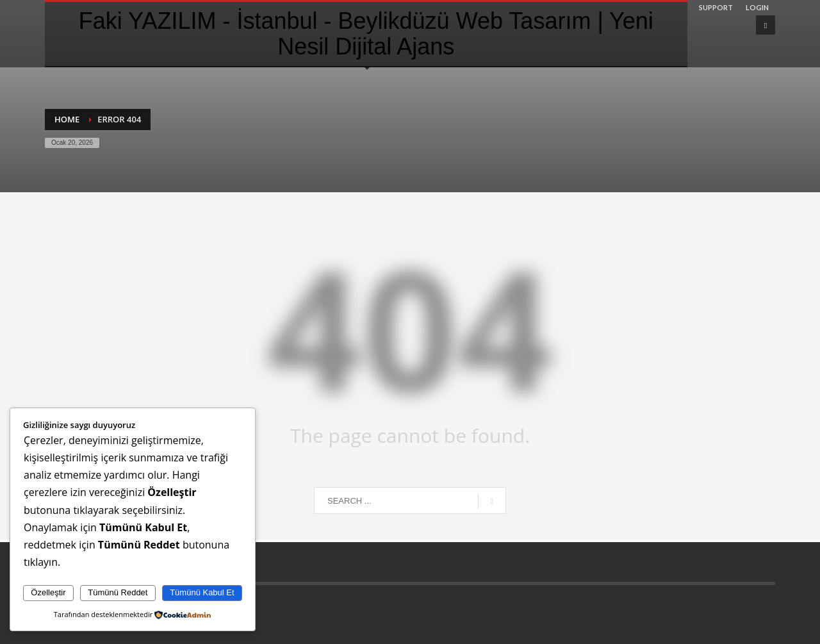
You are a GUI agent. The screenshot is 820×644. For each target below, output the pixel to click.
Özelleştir (48, 592)
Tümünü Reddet (118, 592)
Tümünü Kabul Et (202, 592)
